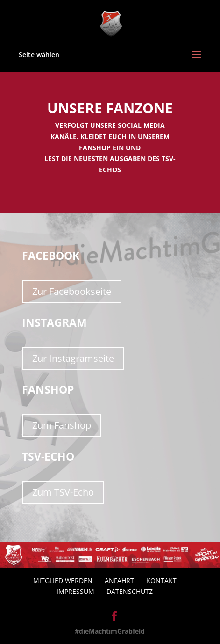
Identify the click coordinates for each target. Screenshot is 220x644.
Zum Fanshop (62, 425)
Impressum (75, 591)
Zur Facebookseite (72, 291)
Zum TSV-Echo (63, 492)
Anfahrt (119, 581)
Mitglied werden (63, 581)
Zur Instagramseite (73, 358)
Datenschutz (130, 591)
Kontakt (161, 581)
